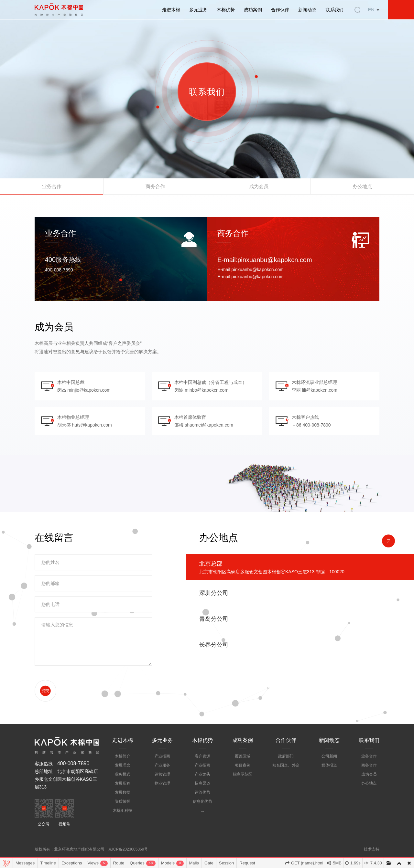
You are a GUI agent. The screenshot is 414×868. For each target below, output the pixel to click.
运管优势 (202, 804)
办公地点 (362, 188)
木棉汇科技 (123, 822)
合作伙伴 (280, 10)
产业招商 (162, 768)
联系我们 (334, 10)
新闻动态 (307, 10)
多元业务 (198, 10)
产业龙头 (202, 786)
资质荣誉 (123, 813)
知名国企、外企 (286, 777)
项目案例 (243, 777)
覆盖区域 (243, 768)
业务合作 (52, 188)
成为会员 (259, 188)
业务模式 (123, 786)
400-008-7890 (73, 775)
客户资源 (202, 768)
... (202, 822)
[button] (121, 281)
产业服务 (162, 777)
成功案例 (253, 10)
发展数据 (123, 804)
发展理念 (123, 777)
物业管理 (162, 795)
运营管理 (162, 786)
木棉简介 (123, 768)
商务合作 (155, 188)
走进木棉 (171, 10)
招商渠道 (202, 795)
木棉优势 (226, 10)
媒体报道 (329, 777)
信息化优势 (202, 813)
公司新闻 (329, 768)
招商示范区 (243, 786)
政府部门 (286, 768)
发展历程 (123, 795)
